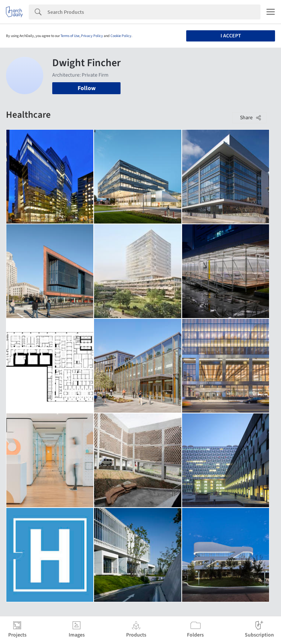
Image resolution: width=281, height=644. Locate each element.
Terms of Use (70, 36)
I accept (231, 36)
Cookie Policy (121, 36)
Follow (87, 88)
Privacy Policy (92, 36)
